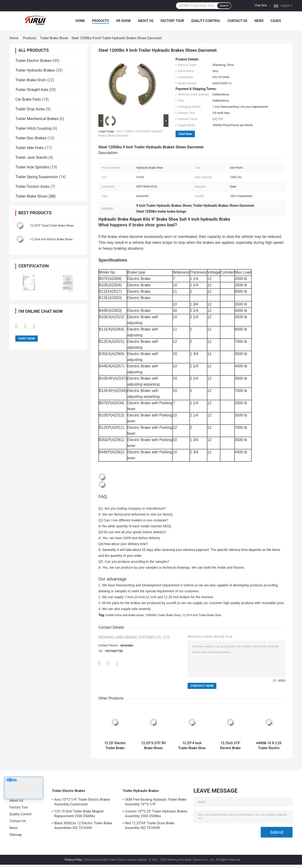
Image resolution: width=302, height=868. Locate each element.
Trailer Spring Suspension (37, 177)
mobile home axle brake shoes (125, 615)
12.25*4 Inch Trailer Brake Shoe (202, 615)
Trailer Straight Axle (32, 90)
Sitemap (16, 835)
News (259, 21)
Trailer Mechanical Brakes (37, 119)
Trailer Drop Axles (30, 109)
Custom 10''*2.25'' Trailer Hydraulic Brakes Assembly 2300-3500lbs (156, 814)
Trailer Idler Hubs (30, 148)
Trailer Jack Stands (31, 157)
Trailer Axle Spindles (32, 167)
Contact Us (237, 21)
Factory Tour (172, 21)
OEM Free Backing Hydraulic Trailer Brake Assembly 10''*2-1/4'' (156, 802)
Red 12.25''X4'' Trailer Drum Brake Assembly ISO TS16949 (150, 825)
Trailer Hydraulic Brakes (35, 70)
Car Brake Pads (28, 99)
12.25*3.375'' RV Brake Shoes (153, 746)
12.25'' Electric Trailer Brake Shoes (115, 746)
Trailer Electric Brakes (34, 61)
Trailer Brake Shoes (54, 38)
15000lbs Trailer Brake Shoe (163, 615)
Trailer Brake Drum (31, 80)
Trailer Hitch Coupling (33, 128)
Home (80, 21)
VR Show (123, 21)
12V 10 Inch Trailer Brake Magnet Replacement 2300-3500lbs (79, 814)
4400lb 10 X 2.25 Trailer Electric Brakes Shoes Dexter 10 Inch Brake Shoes (269, 746)
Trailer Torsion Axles (32, 187)
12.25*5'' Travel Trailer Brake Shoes (52, 226)
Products (101, 21)
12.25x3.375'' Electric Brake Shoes (230, 746)
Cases (276, 21)
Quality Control (206, 21)
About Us (146, 21)
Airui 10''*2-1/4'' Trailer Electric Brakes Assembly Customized (82, 802)
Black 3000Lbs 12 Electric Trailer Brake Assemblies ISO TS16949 (83, 825)
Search (224, 6)
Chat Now (261, 5)
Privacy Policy (73, 860)
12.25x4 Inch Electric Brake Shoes (51, 239)
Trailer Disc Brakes (31, 138)
